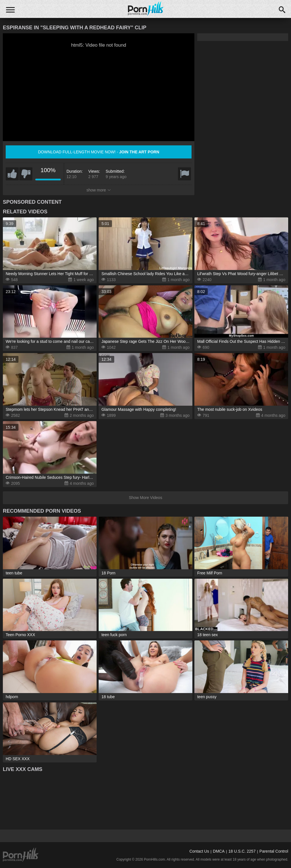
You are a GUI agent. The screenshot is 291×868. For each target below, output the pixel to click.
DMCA (219, 851)
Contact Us (199, 851)
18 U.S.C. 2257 (242, 851)
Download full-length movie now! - (99, 152)
